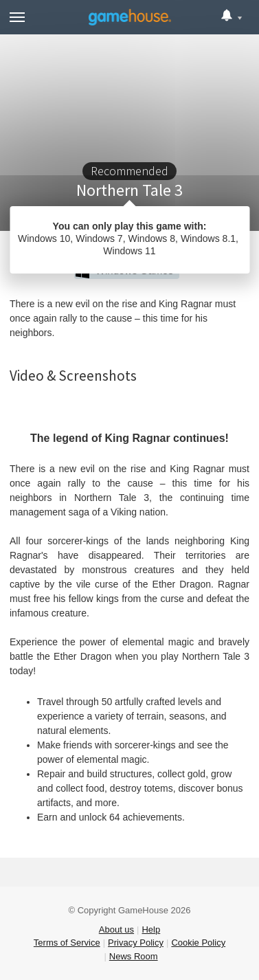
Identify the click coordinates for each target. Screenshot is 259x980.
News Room (134, 956)
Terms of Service (67, 943)
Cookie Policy (198, 943)
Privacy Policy (136, 943)
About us (116, 929)
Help (151, 929)
